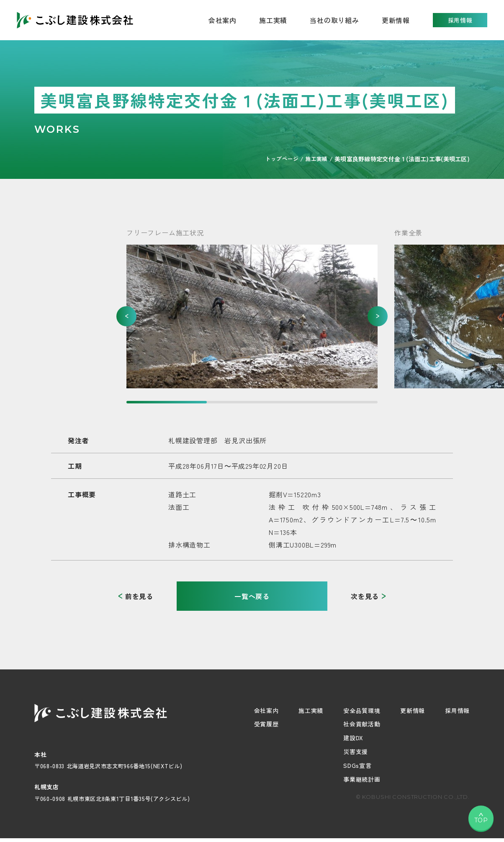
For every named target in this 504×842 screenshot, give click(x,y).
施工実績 (273, 20)
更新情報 (396, 20)
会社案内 (266, 710)
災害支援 (356, 752)
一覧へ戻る (252, 596)
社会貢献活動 (362, 724)
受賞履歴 (266, 724)
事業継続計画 (362, 779)
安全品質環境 (362, 710)
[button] (126, 316)
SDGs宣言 (357, 765)
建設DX (353, 738)
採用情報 (460, 20)
